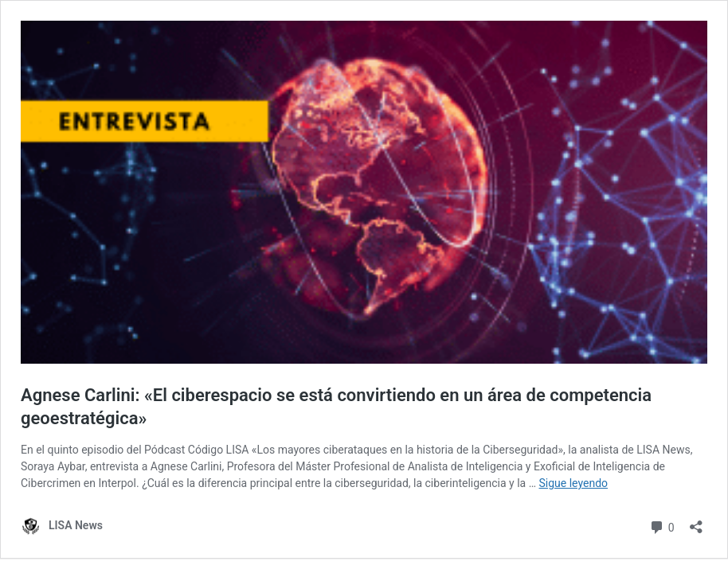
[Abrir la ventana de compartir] (696, 522)
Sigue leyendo (574, 483)
